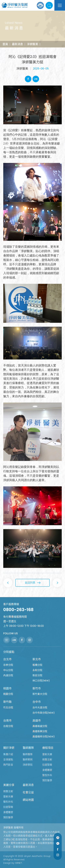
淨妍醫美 (32, 44)
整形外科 (8, 802)
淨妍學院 (28, 765)
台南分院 (8, 726)
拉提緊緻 (47, 765)
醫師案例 (28, 759)
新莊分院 (37, 675)
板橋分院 (37, 665)
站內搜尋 (49, 5)
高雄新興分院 (40, 731)
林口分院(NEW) (41, 681)
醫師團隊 (28, 748)
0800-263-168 (18, 610)
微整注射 (47, 759)
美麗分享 (9, 785)
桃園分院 (8, 694)
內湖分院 (8, 675)
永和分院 (37, 670)
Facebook (28, 79)
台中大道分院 (40, 707)
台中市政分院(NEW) (44, 713)
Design (7, 863)
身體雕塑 (47, 770)
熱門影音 (8, 765)
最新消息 (17, 44)
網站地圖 (28, 800)
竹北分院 (8, 707)
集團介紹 (8, 754)
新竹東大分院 (40, 694)
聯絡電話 (7, 640)
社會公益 (28, 792)
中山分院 (8, 670)
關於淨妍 (9, 748)
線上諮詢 (40, 5)
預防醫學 (47, 780)
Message (58, 844)
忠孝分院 (8, 665)
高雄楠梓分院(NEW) (44, 736)
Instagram (58, 855)
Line (36, 79)
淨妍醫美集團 (15, 5)
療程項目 (48, 748)
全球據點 (8, 759)
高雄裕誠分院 (40, 726)
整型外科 (47, 775)
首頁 (5, 44)
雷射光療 (47, 754)
